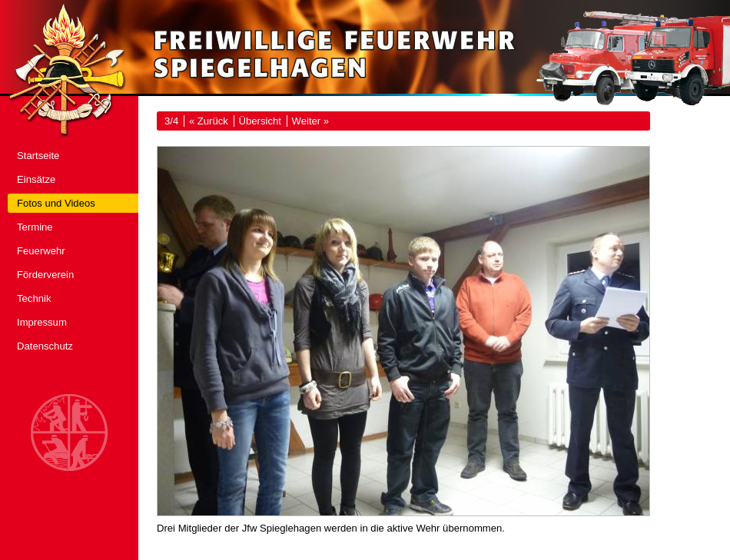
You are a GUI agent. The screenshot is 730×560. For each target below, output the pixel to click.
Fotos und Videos (56, 203)
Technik (34, 298)
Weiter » (311, 121)
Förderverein (45, 275)
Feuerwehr (41, 251)
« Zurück (209, 121)
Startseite (38, 156)
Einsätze (36, 179)
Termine (35, 227)
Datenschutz (45, 346)
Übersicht (260, 121)
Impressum (42, 322)
